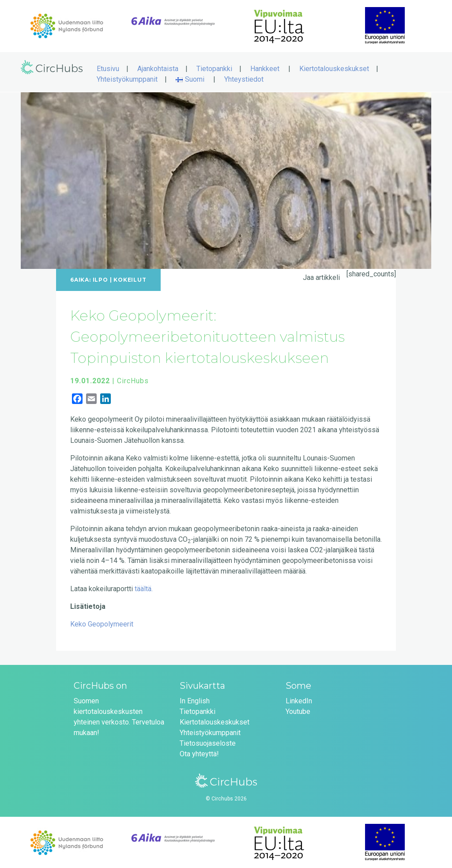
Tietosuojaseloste (208, 742)
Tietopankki (214, 68)
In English (195, 700)
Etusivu (108, 68)
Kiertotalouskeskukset (334, 68)
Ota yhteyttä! (199, 753)
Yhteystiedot (244, 78)
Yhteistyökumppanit (127, 78)
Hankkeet (265, 68)
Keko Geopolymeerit (102, 623)
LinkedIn (299, 700)
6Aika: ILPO (89, 279)
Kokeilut (130, 279)
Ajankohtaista (158, 68)
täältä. (144, 588)
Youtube (298, 711)
